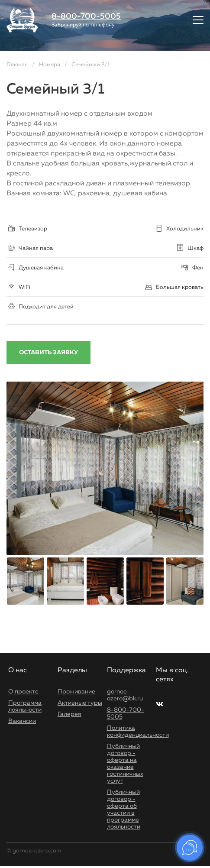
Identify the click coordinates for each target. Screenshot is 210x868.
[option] (105, 468)
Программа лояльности (25, 706)
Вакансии (22, 721)
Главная (17, 65)
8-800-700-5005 (86, 16)
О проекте (23, 692)
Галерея (69, 714)
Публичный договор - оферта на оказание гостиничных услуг (125, 764)
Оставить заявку (48, 353)
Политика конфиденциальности (138, 732)
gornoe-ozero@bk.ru (125, 695)
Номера (50, 65)
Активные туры (80, 703)
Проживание (76, 692)
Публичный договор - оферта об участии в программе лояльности (124, 810)
